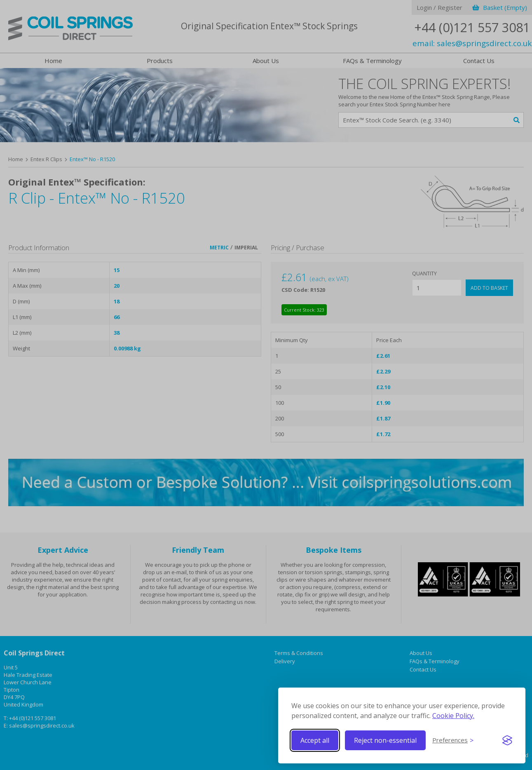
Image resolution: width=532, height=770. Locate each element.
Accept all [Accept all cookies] (315, 740)
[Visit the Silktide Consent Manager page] (507, 740)
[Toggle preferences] (453, 740)
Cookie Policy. (453, 716)
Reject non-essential (385, 740)
